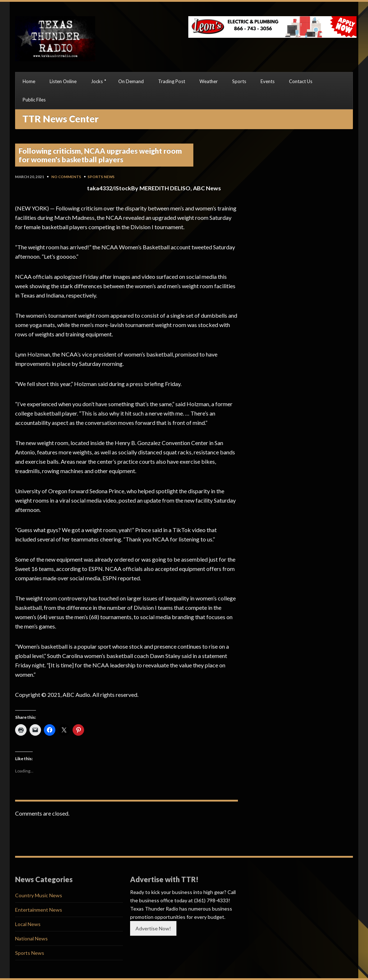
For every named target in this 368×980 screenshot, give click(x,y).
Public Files (34, 100)
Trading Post (172, 81)
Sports (239, 81)
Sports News (101, 177)
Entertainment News (39, 910)
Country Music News (39, 895)
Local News (28, 924)
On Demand (131, 81)
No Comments (66, 177)
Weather (209, 81)
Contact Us (301, 81)
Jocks (97, 81)
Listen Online (63, 81)
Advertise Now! (153, 928)
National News (31, 938)
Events (268, 81)
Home (29, 81)
